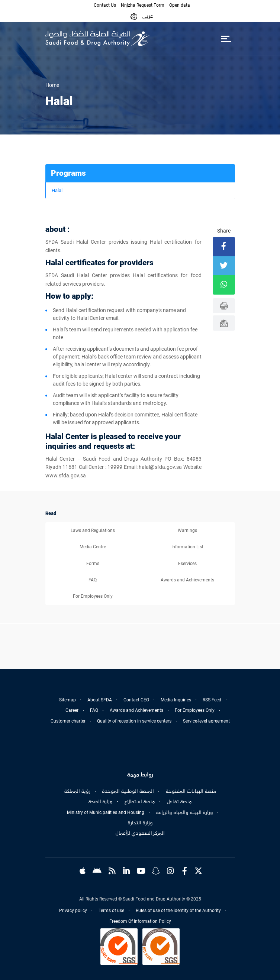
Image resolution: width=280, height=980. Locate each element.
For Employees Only (93, 596)
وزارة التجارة (140, 823)
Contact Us (105, 5)
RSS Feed (212, 700)
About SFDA (100, 700)
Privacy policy (73, 911)
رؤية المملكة (77, 791)
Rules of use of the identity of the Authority (178, 911)
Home (52, 85)
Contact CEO (136, 700)
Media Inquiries (176, 700)
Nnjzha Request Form (143, 5)
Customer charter (68, 721)
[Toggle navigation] (226, 39)
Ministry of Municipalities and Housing (106, 812)
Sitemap (67, 700)
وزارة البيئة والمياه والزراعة (184, 812)
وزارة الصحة (100, 802)
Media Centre (93, 547)
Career (72, 710)
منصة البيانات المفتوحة (191, 791)
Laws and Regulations (93, 530)
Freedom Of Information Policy (140, 921)
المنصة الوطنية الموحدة (128, 791)
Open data (180, 5)
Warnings (187, 530)
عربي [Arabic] (148, 16)
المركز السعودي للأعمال (140, 833)
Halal (57, 190)
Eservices (187, 564)
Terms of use (111, 911)
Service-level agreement (206, 721)
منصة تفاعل (179, 802)
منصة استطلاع (140, 802)
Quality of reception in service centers (134, 721)
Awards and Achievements (187, 580)
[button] (134, 16)
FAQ (93, 580)
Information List (187, 547)
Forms (93, 564)
